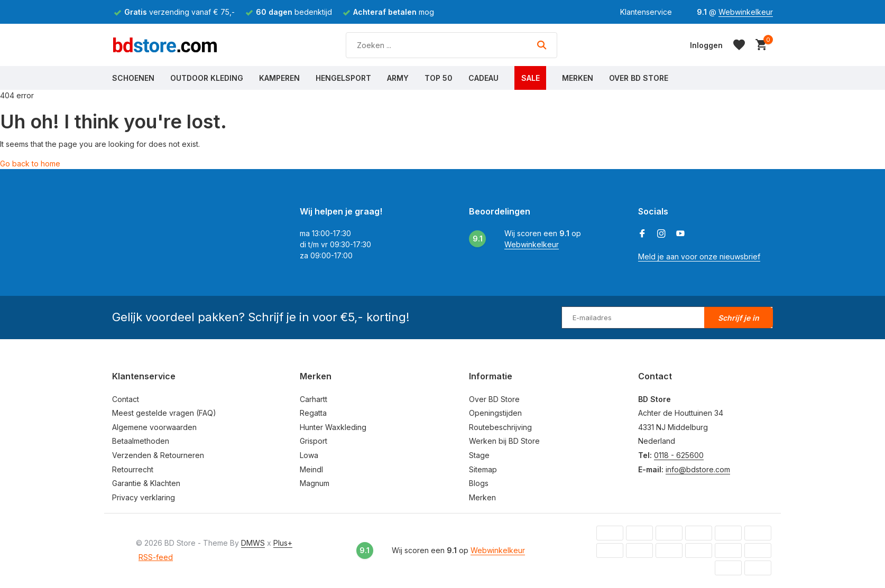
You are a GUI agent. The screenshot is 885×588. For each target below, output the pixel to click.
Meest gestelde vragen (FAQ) (164, 413)
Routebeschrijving (500, 427)
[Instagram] (661, 234)
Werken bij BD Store (504, 441)
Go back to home (30, 164)
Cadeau (483, 78)
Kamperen (279, 78)
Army (398, 78)
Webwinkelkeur (746, 12)
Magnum (315, 483)
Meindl (311, 469)
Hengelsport (343, 78)
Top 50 (439, 78)
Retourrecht (133, 469)
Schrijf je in (739, 318)
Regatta (313, 413)
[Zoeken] (451, 45)
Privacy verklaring (144, 497)
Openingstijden (495, 413)
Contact (126, 399)
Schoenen (133, 78)
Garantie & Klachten (146, 483)
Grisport (314, 441)
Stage (479, 455)
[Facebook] (642, 234)
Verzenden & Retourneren (158, 455)
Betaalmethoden (141, 441)
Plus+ (283, 543)
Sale (531, 78)
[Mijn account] (706, 45)
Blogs (479, 483)
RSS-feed (156, 557)
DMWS (253, 543)
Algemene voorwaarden (154, 427)
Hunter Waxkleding (333, 427)
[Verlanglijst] (739, 45)
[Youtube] (680, 234)
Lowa (309, 455)
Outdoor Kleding (207, 78)
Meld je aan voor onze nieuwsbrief (699, 256)
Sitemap (483, 469)
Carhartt (314, 399)
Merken (578, 78)
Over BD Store (639, 78)
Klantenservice (646, 12)
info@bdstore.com (698, 469)
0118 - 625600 (679, 455)
